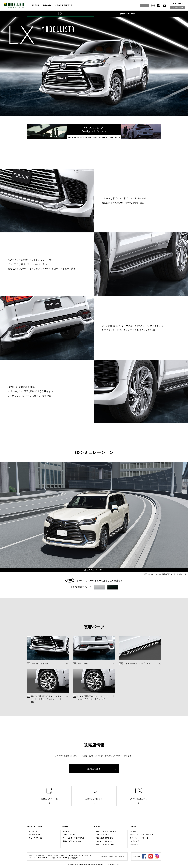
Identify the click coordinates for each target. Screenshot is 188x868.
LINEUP (35, 5)
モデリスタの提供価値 (104, 838)
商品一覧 (66, 831)
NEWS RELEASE (63, 5)
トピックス (33, 831)
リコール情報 (178, 7)
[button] (91, 111)
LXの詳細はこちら (139, 799)
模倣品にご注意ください (72, 841)
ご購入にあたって (94, 799)
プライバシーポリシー (138, 838)
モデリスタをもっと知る (105, 844)
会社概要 (133, 831)
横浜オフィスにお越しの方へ (140, 835)
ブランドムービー (103, 835)
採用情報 (133, 844)
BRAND (47, 5)
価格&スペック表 (128, 13)
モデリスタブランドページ (106, 831)
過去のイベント (35, 835)
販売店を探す (94, 769)
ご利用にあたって (136, 841)
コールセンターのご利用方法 (73, 838)
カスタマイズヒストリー (105, 841)
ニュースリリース (35, 838)
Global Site (178, 3)
